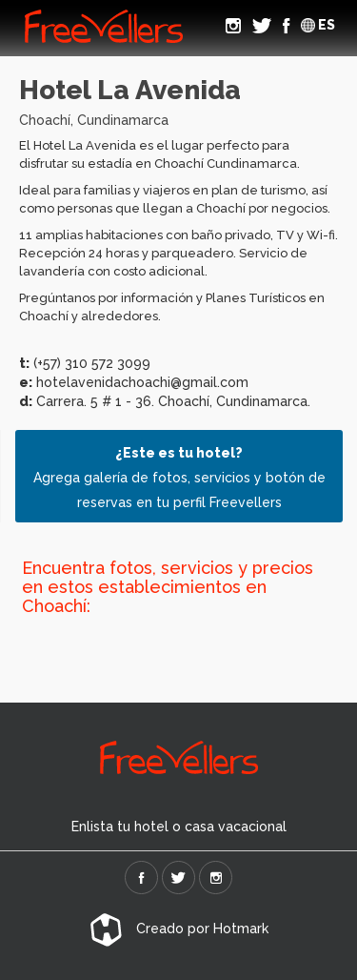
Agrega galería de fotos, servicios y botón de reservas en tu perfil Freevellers (179, 477)
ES (318, 25)
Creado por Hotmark (179, 929)
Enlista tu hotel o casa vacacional (179, 827)
